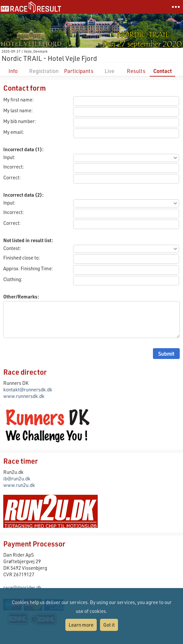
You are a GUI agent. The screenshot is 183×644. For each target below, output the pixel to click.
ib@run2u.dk (17, 478)
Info (13, 71)
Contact (163, 71)
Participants (79, 71)
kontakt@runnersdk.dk (28, 389)
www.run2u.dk (19, 485)
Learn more (81, 625)
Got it (109, 625)
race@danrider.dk (22, 587)
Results (136, 71)
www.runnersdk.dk (24, 396)
